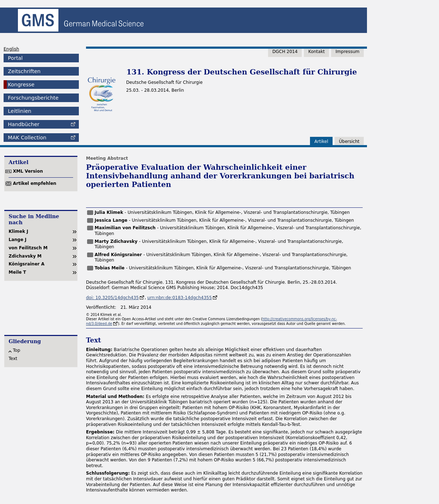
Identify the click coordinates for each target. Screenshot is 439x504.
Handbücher (24, 124)
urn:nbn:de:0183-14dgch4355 (180, 298)
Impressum (347, 52)
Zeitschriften (24, 71)
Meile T (17, 272)
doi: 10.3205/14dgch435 (112, 298)
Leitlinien (20, 111)
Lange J (18, 240)
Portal (15, 58)
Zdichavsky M (25, 256)
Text (13, 359)
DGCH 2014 (285, 52)
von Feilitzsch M (28, 248)
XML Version (28, 171)
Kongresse (21, 85)
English (11, 49)
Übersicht (349, 141)
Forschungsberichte (33, 98)
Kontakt (316, 52)
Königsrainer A (27, 264)
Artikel (321, 141)
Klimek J (18, 231)
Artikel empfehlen (35, 183)
